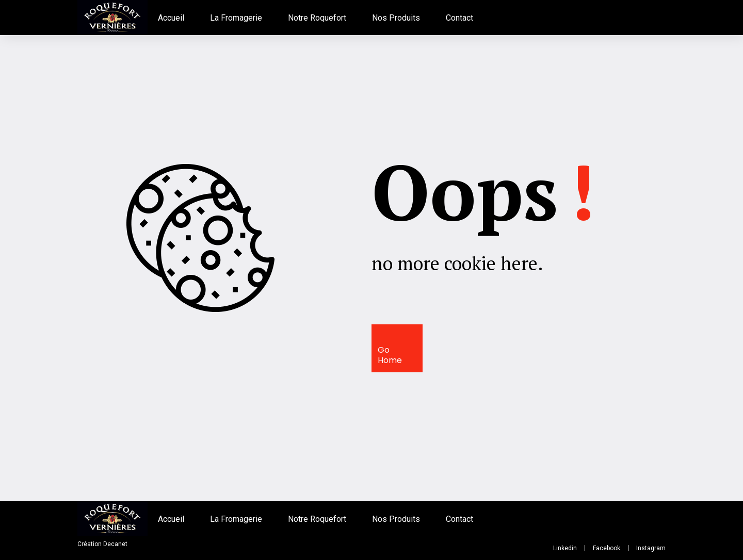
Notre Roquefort (317, 18)
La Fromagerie (236, 18)
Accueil (171, 18)
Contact (459, 18)
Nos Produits (396, 18)
